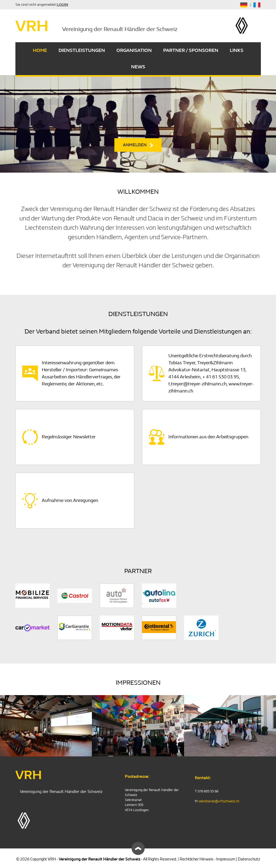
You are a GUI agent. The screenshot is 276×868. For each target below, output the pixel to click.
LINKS (237, 50)
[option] (138, 124)
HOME (40, 50)
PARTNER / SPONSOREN (191, 50)
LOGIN (62, 5)
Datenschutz (249, 859)
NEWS (138, 67)
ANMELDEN (135, 145)
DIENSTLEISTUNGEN (82, 50)
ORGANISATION (134, 50)
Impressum (226, 859)
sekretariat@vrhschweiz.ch (219, 801)
